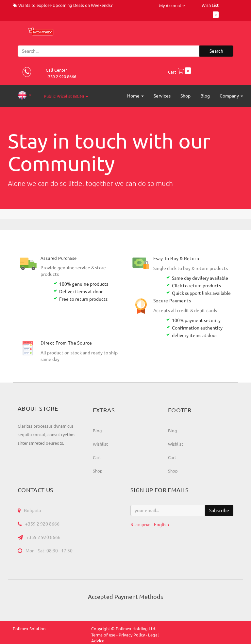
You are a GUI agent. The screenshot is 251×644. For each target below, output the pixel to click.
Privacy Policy (132, 635)
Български (141, 525)
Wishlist (100, 444)
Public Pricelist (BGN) (66, 96)
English (161, 525)
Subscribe (219, 510)
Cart (179, 72)
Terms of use (103, 635)
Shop (98, 471)
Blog (97, 431)
